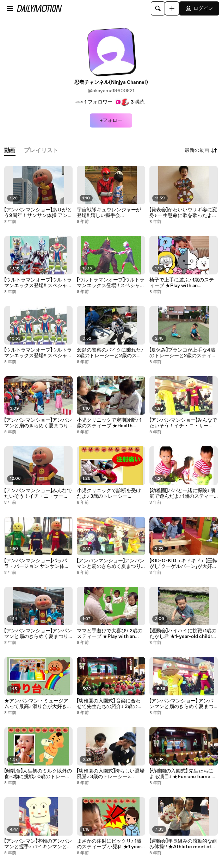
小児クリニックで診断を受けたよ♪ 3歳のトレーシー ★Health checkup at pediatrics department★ (109, 494)
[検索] (158, 8)
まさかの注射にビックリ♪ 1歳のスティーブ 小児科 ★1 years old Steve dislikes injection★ (110, 844)
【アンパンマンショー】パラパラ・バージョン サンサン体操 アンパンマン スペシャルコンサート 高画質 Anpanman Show (37, 564)
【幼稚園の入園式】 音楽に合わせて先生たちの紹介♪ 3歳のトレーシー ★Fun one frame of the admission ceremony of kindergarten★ (110, 704)
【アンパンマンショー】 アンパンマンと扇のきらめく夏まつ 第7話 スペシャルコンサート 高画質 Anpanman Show (181, 704)
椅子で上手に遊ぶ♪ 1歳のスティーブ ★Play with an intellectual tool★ (182, 283)
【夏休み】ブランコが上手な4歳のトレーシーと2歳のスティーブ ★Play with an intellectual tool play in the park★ (183, 353)
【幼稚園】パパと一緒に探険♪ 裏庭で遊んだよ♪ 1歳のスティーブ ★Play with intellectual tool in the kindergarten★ (183, 494)
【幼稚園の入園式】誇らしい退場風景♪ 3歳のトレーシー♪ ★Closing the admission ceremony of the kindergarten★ (111, 774)
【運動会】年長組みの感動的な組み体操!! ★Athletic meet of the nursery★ (183, 844)
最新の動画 (201, 150)
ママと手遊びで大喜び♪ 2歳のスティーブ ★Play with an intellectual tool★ (110, 634)
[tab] (10, 151)
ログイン (199, 8)
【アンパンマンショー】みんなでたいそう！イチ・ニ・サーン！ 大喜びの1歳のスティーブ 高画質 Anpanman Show (183, 423)
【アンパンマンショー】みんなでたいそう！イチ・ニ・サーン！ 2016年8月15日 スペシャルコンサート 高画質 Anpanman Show (38, 494)
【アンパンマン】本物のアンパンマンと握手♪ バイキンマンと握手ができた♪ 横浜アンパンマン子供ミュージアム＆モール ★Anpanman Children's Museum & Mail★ (38, 844)
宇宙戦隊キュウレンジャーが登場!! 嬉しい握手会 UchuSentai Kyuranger (109, 213)
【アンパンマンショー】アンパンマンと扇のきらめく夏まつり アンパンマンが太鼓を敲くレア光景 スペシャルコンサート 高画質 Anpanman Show (38, 634)
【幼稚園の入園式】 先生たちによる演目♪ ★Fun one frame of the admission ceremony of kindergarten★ (183, 774)
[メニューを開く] (10, 8)
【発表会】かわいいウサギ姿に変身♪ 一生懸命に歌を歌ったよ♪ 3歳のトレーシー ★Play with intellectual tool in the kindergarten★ (183, 213)
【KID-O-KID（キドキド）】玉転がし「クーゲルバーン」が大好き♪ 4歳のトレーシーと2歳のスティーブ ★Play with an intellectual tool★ (183, 564)
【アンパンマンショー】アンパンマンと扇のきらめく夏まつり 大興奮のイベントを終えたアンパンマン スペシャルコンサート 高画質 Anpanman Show (38, 423)
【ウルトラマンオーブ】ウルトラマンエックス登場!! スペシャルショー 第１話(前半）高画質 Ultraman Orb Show (38, 353)
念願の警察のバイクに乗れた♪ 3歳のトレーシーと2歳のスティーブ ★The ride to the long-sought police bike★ (110, 353)
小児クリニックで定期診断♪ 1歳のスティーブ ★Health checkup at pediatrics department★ (109, 423)
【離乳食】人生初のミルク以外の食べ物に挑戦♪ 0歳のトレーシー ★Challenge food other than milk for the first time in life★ (38, 774)
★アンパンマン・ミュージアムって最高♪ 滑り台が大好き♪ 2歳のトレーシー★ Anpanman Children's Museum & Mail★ (38, 704)
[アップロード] (172, 8)
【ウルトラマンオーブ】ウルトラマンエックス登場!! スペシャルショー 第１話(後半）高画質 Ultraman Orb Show (38, 283)
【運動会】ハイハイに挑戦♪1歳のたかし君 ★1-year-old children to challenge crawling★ (184, 634)
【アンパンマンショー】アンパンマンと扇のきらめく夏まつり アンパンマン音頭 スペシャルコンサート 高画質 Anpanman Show (111, 564)
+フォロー (111, 120)
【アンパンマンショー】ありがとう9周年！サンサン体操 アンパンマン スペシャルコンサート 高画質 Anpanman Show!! (38, 213)
